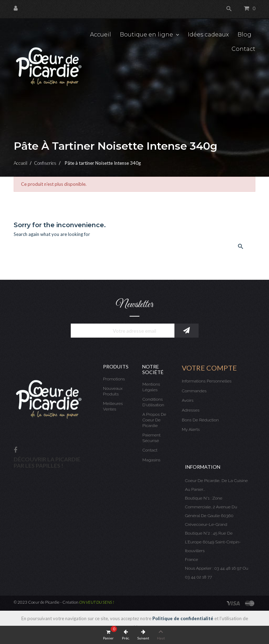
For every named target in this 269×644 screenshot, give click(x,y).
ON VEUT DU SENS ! (97, 602)
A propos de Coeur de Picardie (154, 420)
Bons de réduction (200, 420)
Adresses (191, 410)
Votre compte (209, 368)
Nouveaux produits (113, 391)
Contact (150, 450)
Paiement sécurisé (151, 438)
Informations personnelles (207, 381)
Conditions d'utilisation (153, 402)
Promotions (114, 379)
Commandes (194, 391)
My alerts (191, 429)
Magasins (151, 460)
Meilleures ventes (113, 406)
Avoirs (188, 400)
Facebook (15, 450)
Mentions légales (151, 387)
